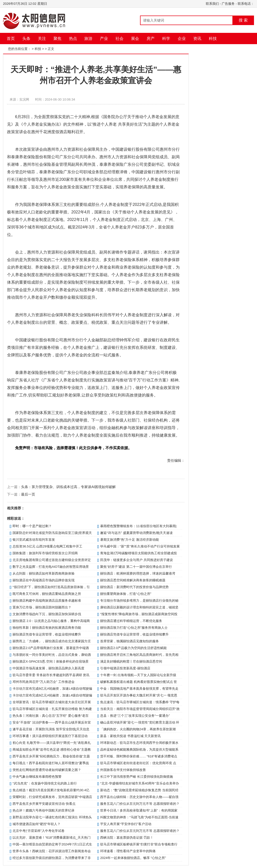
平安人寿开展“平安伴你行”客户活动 (126, 824)
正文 (51, 49)
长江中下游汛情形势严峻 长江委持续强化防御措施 (137, 777)
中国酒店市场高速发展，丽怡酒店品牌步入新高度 (48, 668)
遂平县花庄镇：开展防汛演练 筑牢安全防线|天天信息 (51, 729)
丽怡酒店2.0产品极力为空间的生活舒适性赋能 (133, 648)
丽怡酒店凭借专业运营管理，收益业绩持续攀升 (47, 634)
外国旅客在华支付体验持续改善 (123, 770)
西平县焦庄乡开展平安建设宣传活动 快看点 (44, 804)
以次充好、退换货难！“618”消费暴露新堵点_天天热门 (52, 838)
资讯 (197, 38)
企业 (182, 38)
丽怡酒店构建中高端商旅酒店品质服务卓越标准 (47, 601)
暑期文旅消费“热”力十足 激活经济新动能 (129, 540)
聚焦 (57, 38)
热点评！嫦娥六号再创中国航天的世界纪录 (44, 810)
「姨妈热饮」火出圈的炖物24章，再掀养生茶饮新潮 (138, 729)
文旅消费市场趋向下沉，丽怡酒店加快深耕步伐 (47, 614)
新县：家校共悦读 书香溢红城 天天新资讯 (130, 736)
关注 (42, 38)
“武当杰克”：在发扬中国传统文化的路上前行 (45, 783)
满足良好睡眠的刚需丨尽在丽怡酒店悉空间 (131, 661)
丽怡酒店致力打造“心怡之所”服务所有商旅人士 (134, 628)
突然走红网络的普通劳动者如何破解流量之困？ (47, 770)
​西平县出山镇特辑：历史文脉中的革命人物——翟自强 (139, 797)
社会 (119, 38)
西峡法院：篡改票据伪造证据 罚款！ (127, 838)
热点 (73, 38)
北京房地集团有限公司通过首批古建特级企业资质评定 (52, 560)
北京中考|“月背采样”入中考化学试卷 (39, 831)
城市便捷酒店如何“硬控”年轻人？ (37, 824)
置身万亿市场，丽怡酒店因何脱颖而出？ (42, 607)
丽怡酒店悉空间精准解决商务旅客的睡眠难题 (133, 580)
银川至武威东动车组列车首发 (34, 540)
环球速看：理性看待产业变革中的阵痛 (128, 851)
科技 (213, 38)
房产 (151, 38)
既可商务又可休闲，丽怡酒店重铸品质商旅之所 (47, 594)
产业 (104, 38)
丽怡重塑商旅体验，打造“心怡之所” (126, 594)
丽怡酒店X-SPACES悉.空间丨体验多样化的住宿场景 (50, 661)
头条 (26, 38)
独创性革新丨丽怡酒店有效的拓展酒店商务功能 (47, 628)
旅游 (88, 38)
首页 (11, 38)
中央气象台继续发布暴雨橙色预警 (37, 777)
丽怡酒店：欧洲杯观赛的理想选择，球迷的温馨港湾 (138, 573)
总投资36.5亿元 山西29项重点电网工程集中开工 (47, 546)
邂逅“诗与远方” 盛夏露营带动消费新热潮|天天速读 (136, 533)
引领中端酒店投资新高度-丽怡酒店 (125, 668)
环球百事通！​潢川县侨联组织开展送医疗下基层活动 (50, 736)
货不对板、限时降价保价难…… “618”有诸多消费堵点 (139, 756)
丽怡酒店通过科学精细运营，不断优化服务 (131, 621)
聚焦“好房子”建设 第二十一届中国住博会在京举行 (136, 567)
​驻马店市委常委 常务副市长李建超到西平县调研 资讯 (51, 675)
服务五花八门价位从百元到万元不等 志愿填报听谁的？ (140, 804)
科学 (166, 38)
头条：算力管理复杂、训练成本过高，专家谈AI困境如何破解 (68, 487)
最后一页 (28, 494)
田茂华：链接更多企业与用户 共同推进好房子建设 (137, 560)
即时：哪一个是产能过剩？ (32, 526)
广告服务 (228, 4)
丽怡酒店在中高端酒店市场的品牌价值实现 (44, 580)
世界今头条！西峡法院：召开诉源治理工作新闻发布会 (52, 851)
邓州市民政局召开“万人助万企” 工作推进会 (43, 682)
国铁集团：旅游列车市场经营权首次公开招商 (45, 553)
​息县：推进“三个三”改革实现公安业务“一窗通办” (135, 716)
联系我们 (212, 4)
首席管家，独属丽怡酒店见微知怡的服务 (130, 641)
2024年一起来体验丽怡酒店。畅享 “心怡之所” (133, 858)
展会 (135, 38)
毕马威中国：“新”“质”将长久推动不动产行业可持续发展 (140, 546)
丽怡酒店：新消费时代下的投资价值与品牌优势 (134, 587)
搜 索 (243, 20)
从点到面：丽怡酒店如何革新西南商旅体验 (44, 573)
